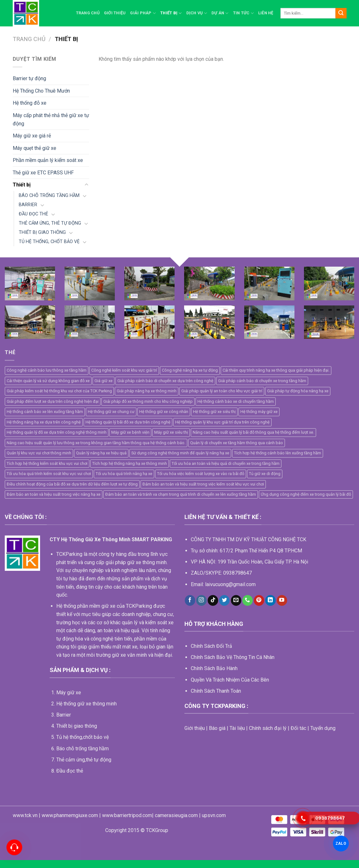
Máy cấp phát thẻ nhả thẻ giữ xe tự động (51, 119)
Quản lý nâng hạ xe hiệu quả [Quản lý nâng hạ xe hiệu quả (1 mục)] (101, 453)
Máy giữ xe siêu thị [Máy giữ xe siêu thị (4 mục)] (171, 432)
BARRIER (28, 205)
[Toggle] (86, 185)
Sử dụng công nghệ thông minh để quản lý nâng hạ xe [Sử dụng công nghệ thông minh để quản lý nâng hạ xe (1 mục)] (180, 453)
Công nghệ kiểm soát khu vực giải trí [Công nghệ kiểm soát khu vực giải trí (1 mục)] (124, 370)
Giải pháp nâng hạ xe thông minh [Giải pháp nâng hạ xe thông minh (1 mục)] (147, 391)
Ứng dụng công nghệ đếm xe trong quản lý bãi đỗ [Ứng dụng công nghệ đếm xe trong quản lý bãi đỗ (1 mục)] (306, 494)
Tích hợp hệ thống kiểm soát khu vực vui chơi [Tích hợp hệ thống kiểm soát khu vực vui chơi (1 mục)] (47, 463)
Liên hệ (266, 13)
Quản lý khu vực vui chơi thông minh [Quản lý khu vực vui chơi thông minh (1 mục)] (39, 453)
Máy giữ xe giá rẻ (32, 136)
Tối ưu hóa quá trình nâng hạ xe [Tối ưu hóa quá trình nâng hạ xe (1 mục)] (124, 474)
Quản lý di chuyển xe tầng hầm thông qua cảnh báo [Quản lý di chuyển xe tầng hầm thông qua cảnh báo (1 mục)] (237, 443)
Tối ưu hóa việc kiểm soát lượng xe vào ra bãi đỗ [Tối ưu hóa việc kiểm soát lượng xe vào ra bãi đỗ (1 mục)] (201, 474)
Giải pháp (143, 13)
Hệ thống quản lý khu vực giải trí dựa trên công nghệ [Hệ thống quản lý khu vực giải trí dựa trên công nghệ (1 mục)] (222, 422)
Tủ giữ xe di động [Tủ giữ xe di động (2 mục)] (265, 474)
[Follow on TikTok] (213, 600)
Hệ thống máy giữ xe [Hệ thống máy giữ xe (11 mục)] (259, 412)
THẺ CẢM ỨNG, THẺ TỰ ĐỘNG (50, 223)
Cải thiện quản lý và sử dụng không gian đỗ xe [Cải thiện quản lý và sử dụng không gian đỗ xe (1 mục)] (48, 381)
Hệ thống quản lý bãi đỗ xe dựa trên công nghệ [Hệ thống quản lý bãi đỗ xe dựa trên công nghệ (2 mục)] (128, 422)
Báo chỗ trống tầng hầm (83, 749)
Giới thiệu (115, 13)
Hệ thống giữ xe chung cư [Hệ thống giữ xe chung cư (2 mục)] (111, 412)
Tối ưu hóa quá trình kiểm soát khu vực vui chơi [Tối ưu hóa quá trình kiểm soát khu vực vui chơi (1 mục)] (49, 474)
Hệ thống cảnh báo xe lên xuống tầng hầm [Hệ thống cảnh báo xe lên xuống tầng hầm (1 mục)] (45, 412)
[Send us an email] (236, 600)
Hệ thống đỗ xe (30, 103)
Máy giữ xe (69, 693)
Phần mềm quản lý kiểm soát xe (48, 160)
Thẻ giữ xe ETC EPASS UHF (43, 173)
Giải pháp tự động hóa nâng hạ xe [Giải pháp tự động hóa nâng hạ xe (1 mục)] (298, 391)
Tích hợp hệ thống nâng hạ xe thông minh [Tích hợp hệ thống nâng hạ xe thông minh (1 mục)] (130, 463)
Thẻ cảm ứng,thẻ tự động (84, 760)
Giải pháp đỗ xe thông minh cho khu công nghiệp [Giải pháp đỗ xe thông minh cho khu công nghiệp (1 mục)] (148, 401)
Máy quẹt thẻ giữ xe (35, 148)
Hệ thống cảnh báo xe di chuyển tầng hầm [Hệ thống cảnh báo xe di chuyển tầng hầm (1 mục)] (236, 401)
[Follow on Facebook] (190, 600)
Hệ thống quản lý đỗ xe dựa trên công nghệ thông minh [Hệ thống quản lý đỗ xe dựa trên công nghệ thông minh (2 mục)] (57, 432)
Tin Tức (243, 13)
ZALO (341, 843)
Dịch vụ (197, 13)
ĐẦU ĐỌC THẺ (33, 214)
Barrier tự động (29, 78)
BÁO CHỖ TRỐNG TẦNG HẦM (49, 196)
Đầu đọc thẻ (70, 771)
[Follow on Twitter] (224, 600)
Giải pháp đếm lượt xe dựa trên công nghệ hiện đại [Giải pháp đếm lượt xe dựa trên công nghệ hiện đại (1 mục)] (53, 401)
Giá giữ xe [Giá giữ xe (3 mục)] (104, 381)
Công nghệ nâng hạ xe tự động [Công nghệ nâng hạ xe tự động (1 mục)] (190, 370)
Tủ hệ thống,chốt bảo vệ (83, 737)
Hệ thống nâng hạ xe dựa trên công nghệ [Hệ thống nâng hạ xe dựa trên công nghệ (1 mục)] (44, 422)
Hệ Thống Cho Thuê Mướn (41, 91)
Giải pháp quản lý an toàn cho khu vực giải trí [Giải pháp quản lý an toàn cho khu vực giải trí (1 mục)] (222, 391)
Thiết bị (171, 13)
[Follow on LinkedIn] (270, 600)
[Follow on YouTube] (282, 600)
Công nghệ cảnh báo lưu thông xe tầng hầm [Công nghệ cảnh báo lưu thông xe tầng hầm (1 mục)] (47, 370)
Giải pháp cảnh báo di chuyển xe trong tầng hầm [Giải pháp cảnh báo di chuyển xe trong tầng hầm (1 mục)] (262, 381)
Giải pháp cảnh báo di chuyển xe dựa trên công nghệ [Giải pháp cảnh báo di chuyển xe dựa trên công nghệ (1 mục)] (165, 381)
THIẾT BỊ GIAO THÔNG (42, 232)
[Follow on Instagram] (201, 600)
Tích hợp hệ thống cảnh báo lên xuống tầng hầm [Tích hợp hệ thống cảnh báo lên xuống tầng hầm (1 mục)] (278, 453)
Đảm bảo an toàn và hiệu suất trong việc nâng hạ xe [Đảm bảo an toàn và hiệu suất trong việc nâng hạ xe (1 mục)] (54, 494)
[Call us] (248, 600)
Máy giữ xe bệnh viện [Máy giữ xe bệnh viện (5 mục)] (130, 432)
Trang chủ (88, 13)
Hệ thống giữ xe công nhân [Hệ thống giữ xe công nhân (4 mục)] (164, 412)
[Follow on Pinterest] (259, 600)
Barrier (64, 715)
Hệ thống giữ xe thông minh (86, 704)
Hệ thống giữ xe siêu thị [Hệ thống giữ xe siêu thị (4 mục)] (214, 412)
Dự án (220, 13)
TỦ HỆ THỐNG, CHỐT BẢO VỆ (49, 242)
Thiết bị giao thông (77, 726)
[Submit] (341, 13)
